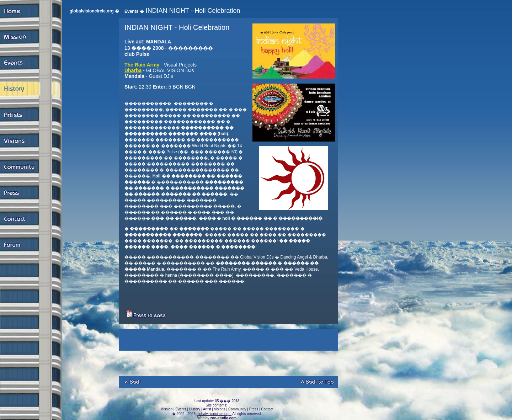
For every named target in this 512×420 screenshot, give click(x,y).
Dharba (133, 70)
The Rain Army (142, 65)
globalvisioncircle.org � (94, 11)
